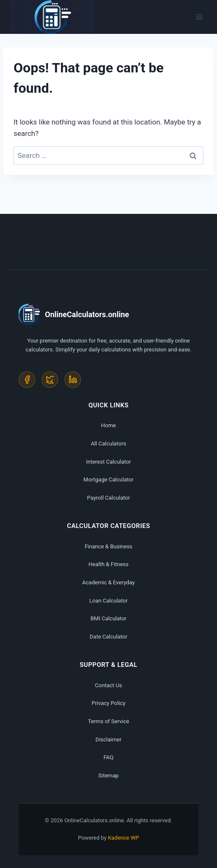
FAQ (108, 758)
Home (109, 426)
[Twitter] (50, 379)
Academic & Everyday (108, 582)
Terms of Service (108, 721)
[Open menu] (199, 17)
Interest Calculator (108, 462)
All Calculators (108, 444)
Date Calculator (109, 637)
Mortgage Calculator (108, 480)
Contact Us (108, 685)
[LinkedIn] (74, 379)
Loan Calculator (109, 601)
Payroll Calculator (108, 498)
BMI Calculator (108, 619)
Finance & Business (109, 546)
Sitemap (108, 775)
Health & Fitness (108, 565)
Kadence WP (124, 838)
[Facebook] (27, 379)
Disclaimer (108, 739)
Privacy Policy (108, 704)
